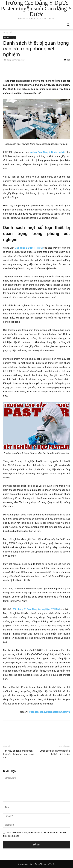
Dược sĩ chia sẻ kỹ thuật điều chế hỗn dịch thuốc (55, 752)
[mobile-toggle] (5, 25)
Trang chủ (8, 33)
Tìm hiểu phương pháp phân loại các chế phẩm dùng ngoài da (19, 754)
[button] (69, 25)
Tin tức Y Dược (9, 37)
